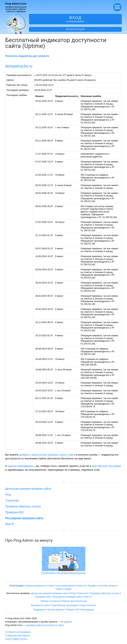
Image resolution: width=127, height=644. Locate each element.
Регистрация (75, 29)
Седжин (66, 622)
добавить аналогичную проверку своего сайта (47, 455)
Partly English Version (16, 639)
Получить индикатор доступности (27, 56)
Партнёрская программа (65, 605)
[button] (117, 7)
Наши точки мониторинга (62, 586)
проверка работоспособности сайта (45, 625)
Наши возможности (36, 586)
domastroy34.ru (19, 66)
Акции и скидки (64, 589)
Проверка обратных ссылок (23, 506)
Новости (81, 586)
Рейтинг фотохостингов (74, 601)
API (78, 610)
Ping (8, 495)
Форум (70, 610)
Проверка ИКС (15, 512)
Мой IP (10, 524)
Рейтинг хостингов (50, 601)
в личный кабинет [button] (75, 19)
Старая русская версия (17, 635)
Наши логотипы (88, 605)
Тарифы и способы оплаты (102, 586)
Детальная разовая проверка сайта (28, 489)
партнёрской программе (106, 466)
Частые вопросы (56, 610)
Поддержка (39, 610)
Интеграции (88, 610)
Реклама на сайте (40, 605)
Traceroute (12, 500)
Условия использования (18, 632)
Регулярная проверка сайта (68, 597)
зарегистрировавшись (21, 466)
